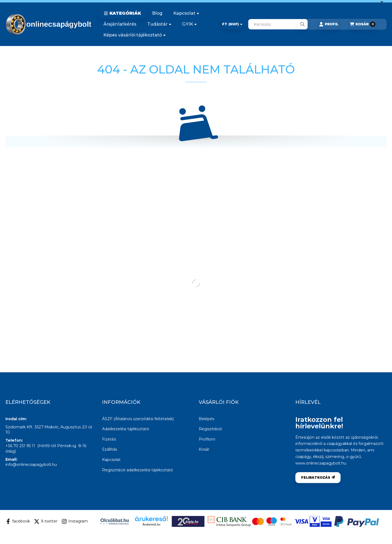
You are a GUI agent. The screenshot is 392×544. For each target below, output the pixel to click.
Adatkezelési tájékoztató (126, 429)
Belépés (206, 419)
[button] (122, 13)
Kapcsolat (186, 13)
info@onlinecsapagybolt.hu (31, 465)
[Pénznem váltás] (232, 24)
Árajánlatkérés (120, 24)
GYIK (189, 24)
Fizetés (109, 439)
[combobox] (278, 24)
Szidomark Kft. (19, 427)
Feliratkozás (318, 477)
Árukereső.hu (151, 524)
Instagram (75, 521)
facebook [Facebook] (18, 521)
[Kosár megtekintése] (363, 24)
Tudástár (159, 24)
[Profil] (329, 24)
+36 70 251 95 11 (20, 446)
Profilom (207, 439)
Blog (157, 13)
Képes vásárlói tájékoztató (134, 35)
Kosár (204, 449)
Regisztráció (210, 429)
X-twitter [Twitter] (46, 521)
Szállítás (110, 449)
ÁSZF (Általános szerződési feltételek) (138, 419)
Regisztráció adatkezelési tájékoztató (138, 470)
